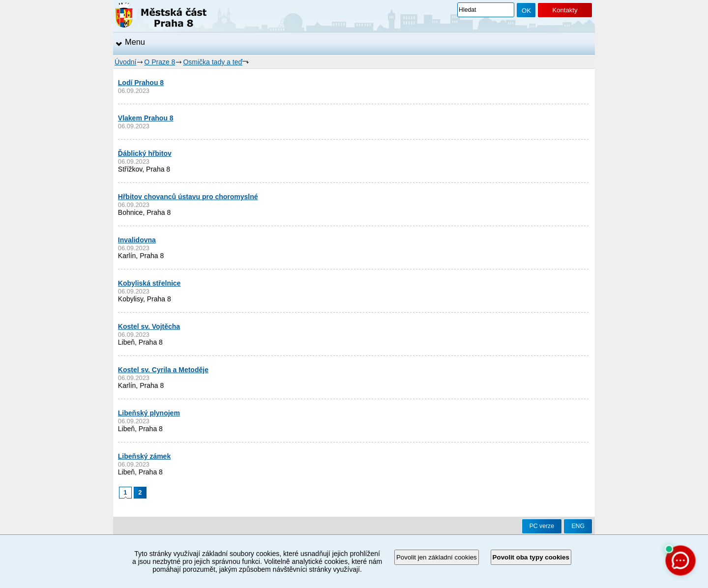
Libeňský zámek (144, 456)
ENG (578, 526)
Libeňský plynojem (149, 413)
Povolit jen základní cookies (437, 557)
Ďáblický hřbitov (145, 153)
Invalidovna (137, 240)
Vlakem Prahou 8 (146, 118)
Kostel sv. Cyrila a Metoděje (163, 370)
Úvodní (125, 62)
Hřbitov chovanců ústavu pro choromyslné (188, 197)
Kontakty (565, 10)
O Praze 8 (160, 62)
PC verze (542, 526)
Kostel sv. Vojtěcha (149, 326)
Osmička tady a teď (213, 62)
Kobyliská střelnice (149, 283)
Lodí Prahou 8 (141, 83)
